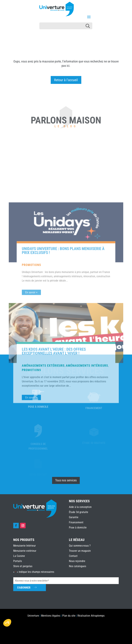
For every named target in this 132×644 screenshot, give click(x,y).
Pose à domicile (78, 528)
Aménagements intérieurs (87, 462)
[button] (7, 623)
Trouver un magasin (80, 551)
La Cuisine (19, 556)
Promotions (31, 361)
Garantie (74, 517)
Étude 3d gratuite (79, 512)
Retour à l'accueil (66, 80)
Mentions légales (51, 616)
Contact (73, 556)
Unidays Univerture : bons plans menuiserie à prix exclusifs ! (63, 347)
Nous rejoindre (77, 561)
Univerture (33, 616)
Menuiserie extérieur (25, 551)
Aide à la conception (80, 507)
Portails (18, 561)
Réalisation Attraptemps (91, 616)
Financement (76, 522)
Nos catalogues (78, 566)
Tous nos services (66, 480)
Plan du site (69, 616)
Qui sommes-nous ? (80, 546)
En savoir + (31, 389)
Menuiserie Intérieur (24, 546)
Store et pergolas (23, 566)
